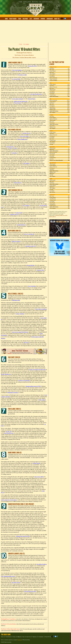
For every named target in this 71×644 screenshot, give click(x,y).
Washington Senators (13, 393)
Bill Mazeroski (16, 300)
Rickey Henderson (6, 374)
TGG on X (62, 19)
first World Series (9, 433)
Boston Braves (18, 183)
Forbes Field (19, 213)
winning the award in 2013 (23, 536)
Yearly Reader (13, 19)
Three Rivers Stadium (41, 309)
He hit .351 (9, 432)
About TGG (57, 19)
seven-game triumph (18, 99)
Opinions (43, 19)
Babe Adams (42, 400)
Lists (31, 19)
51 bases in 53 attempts (24, 381)
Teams (20, 19)
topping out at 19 (14, 214)
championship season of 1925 (33, 386)
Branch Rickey (31, 265)
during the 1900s (32, 66)
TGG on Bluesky (65, 19)
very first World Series (36, 94)
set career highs (16, 79)
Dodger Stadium (20, 314)
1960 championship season (8, 576)
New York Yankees (17, 70)
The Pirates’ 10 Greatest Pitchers (24, 55)
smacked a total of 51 (31, 246)
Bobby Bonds (36, 463)
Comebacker (50, 19)
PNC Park (26, 343)
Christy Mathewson (22, 139)
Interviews (36, 19)
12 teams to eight (22, 75)
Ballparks (25, 19)
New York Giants (24, 136)
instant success (27, 133)
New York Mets (32, 286)
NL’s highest (26, 206)
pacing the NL (10, 147)
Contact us (20, 640)
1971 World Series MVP (30, 591)
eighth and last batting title (21, 101)
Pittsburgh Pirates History (24, 53)
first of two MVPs (39, 477)
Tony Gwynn (18, 103)
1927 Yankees (26, 163)
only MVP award (16, 583)
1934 (11, 148)
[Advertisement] (35, 31)
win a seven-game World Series (20, 332)
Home (6, 19)
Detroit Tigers (32, 99)
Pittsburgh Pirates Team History (8, 619)
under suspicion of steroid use (9, 500)
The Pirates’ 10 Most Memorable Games (24, 58)
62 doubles (14, 153)
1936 (15, 148)
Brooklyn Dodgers (42, 564)
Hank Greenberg (16, 241)
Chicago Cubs (40, 270)
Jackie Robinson (21, 225)
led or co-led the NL (29, 234)
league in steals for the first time (37, 370)
